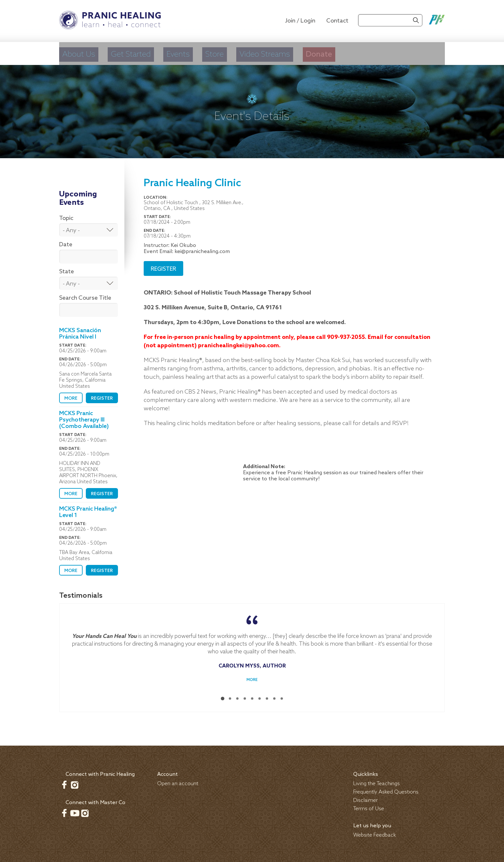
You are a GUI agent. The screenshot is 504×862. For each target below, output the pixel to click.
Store (244, 53)
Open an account (178, 781)
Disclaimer (365, 798)
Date (66, 242)
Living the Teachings (377, 781)
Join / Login (300, 21)
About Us (80, 53)
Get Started (143, 53)
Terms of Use (369, 806)
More (71, 396)
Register (102, 396)
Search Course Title (85, 295)
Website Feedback (375, 832)
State (67, 269)
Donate (370, 53)
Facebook (64, 782)
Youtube (75, 810)
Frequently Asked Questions (386, 789)
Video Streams (305, 53)
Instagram (75, 782)
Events (200, 53)
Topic (66, 215)
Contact (337, 21)
